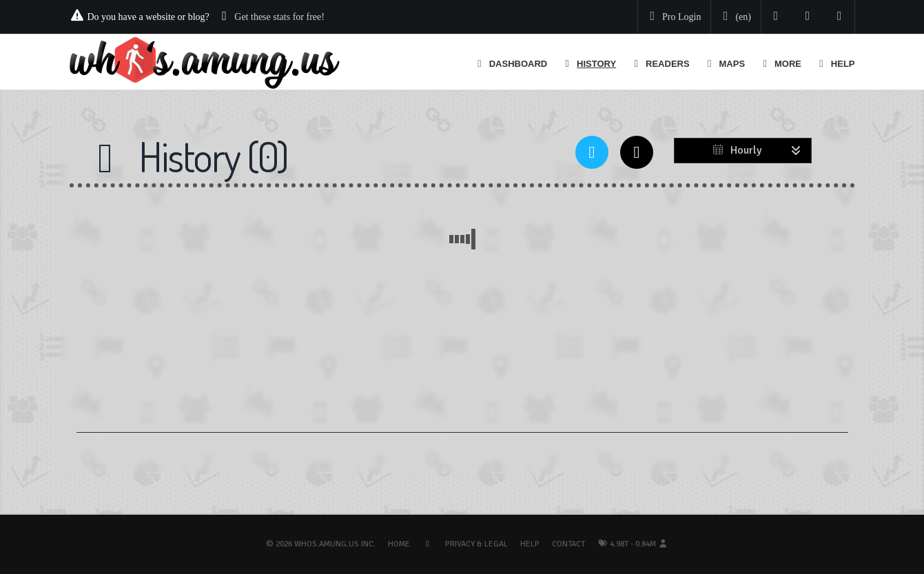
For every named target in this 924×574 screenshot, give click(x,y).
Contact (568, 544)
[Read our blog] (808, 17)
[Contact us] (840, 17)
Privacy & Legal (476, 544)
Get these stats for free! (279, 17)
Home (399, 544)
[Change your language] (735, 17)
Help (530, 544)
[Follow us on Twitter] (776, 17)
